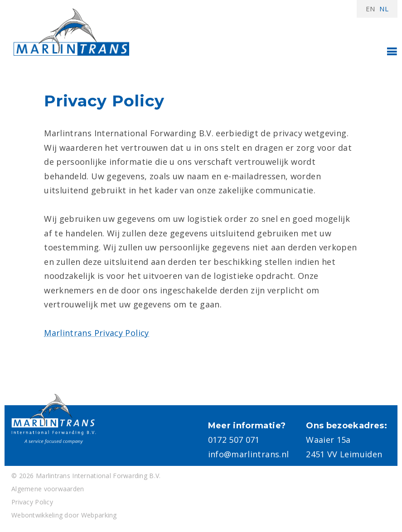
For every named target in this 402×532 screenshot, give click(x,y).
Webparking (99, 515)
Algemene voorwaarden (48, 489)
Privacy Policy (32, 502)
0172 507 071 (234, 440)
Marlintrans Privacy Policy (96, 333)
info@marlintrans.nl (249, 454)
